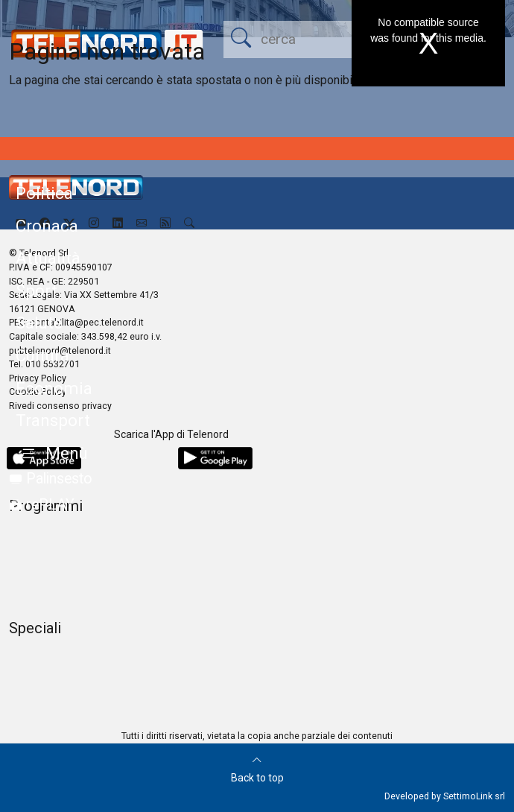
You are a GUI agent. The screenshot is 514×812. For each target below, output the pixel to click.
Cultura (42, 355)
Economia (54, 388)
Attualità (48, 258)
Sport (37, 291)
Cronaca (47, 226)
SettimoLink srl (474, 796)
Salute (39, 323)
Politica (44, 193)
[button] (52, 454)
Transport (53, 420)
